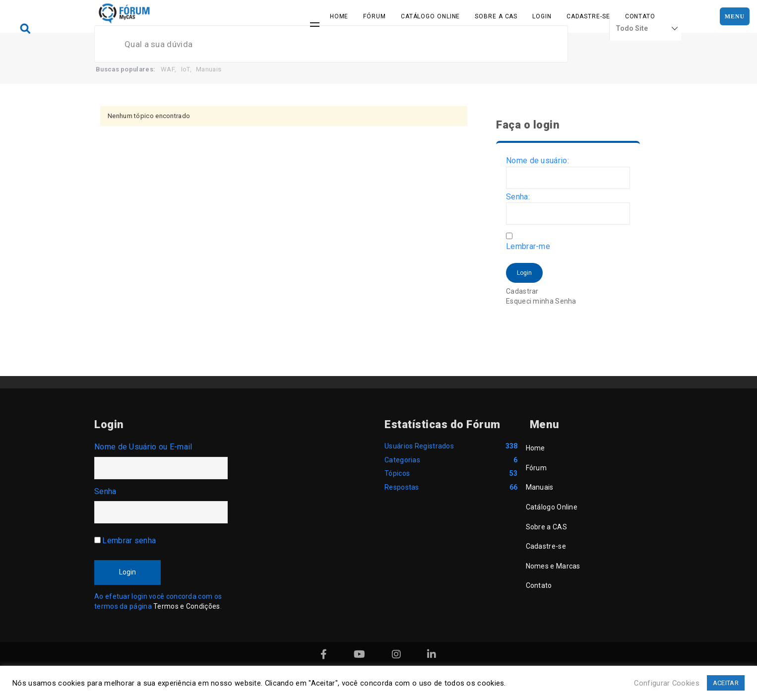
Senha (105, 491)
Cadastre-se (588, 16)
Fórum (375, 16)
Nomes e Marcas (553, 566)
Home (339, 16)
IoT (186, 69)
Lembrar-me (528, 246)
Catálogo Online (431, 16)
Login (542, 16)
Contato (640, 16)
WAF (168, 69)
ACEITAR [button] (726, 683)
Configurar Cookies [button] (666, 683)
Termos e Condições (187, 606)
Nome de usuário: (537, 160)
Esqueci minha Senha (541, 301)
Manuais (209, 69)
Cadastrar (522, 291)
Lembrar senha (129, 541)
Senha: (518, 197)
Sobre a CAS (496, 16)
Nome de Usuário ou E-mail (143, 447)
